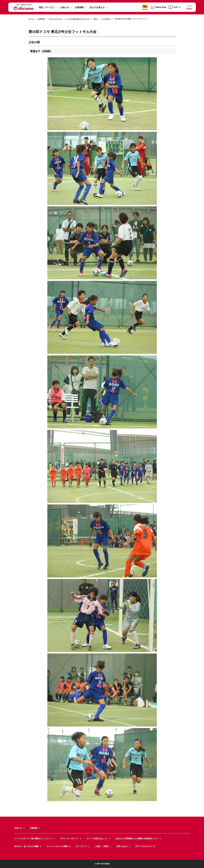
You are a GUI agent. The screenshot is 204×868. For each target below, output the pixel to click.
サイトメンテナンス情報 (59, 846)
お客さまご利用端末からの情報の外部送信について (137, 839)
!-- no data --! (106, 19)
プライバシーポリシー (69, 839)
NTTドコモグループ (146, 846)
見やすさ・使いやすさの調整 (26, 846)
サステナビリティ (56, 19)
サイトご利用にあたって (97, 839)
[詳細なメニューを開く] (189, 7)
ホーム (31, 19)
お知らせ (65, 7)
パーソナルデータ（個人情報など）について (33, 839)
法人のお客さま (97, 7)
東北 (95, 19)
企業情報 (79, 7)
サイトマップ (81, 846)
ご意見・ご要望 (101, 846)
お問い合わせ (122, 846)
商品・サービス (47, 7)
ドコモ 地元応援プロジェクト (78, 19)
